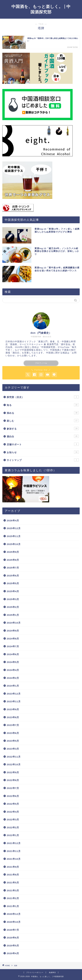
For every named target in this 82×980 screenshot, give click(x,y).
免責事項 (52, 972)
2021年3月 (13, 890)
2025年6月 (13, 576)
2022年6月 (13, 796)
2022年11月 (14, 757)
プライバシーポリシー (35, 972)
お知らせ (43, 452)
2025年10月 (14, 544)
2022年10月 (14, 764)
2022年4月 (13, 812)
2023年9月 (13, 709)
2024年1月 (13, 686)
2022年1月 (13, 835)
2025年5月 (13, 583)
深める (43, 413)
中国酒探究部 (48, 347)
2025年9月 (13, 552)
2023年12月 (14, 694)
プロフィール (41, 363)
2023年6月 (13, 733)
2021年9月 (13, 867)
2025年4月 (13, 591)
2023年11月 (14, 701)
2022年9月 (13, 772)
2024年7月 (13, 646)
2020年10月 (14, 922)
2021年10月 (14, 859)
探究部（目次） (43, 397)
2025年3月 (13, 599)
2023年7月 (13, 725)
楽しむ (43, 421)
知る (43, 405)
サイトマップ (43, 460)
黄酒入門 (43, 342)
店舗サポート (43, 444)
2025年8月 (13, 560)
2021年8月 (13, 875)
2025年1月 (13, 615)
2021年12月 (14, 843)
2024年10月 (14, 623)
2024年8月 (13, 639)
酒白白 (43, 436)
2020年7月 (13, 930)
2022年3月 (13, 820)
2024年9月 (13, 631)
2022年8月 (13, 780)
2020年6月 (13, 938)
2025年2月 (13, 607)
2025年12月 (14, 528)
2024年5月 (13, 662)
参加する (43, 428)
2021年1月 (13, 906)
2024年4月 (13, 670)
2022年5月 (13, 804)
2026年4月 (13, 520)
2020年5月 (13, 946)
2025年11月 (14, 536)
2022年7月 (13, 788)
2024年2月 (13, 678)
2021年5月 (13, 883)
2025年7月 (13, 568)
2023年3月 (13, 749)
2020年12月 (14, 914)
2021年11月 (14, 851)
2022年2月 (13, 827)
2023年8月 (13, 717)
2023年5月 (13, 741)
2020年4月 (13, 953)
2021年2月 (13, 898)
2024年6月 (13, 654)
